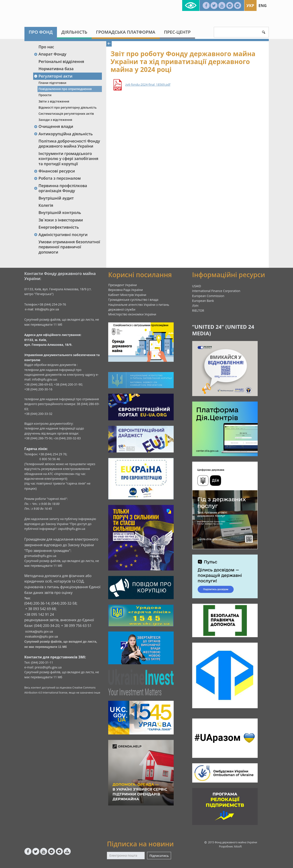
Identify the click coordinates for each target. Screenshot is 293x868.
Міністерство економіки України (132, 314)
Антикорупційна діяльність (63, 134)
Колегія (46, 205)
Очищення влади (54, 126)
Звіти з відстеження (54, 101)
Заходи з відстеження (55, 120)
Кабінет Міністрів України (127, 295)
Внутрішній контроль (60, 212)
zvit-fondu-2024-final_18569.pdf (148, 85)
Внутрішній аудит (56, 198)
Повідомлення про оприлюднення (65, 89)
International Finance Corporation (216, 291)
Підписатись (159, 856)
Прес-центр (177, 32)
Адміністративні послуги (61, 235)
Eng (263, 5)
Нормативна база (56, 69)
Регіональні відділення (61, 61)
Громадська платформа (126, 32)
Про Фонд (41, 32)
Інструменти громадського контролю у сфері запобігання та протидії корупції (69, 159)
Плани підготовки (52, 83)
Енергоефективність (59, 227)
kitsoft (238, 846)
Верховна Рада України (126, 290)
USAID (197, 286)
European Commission (208, 296)
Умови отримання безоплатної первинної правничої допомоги (69, 247)
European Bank (203, 301)
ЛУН (195, 306)
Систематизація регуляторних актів (66, 114)
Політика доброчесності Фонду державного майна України (69, 144)
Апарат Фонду (50, 54)
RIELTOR (198, 310)
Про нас (46, 47)
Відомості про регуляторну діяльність (68, 107)
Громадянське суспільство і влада (133, 300)
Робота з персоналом (57, 178)
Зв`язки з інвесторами (61, 220)
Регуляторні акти (53, 76)
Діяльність (74, 32)
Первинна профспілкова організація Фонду (61, 188)
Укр (250, 5)
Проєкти (45, 95)
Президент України (123, 285)
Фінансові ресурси (55, 171)
